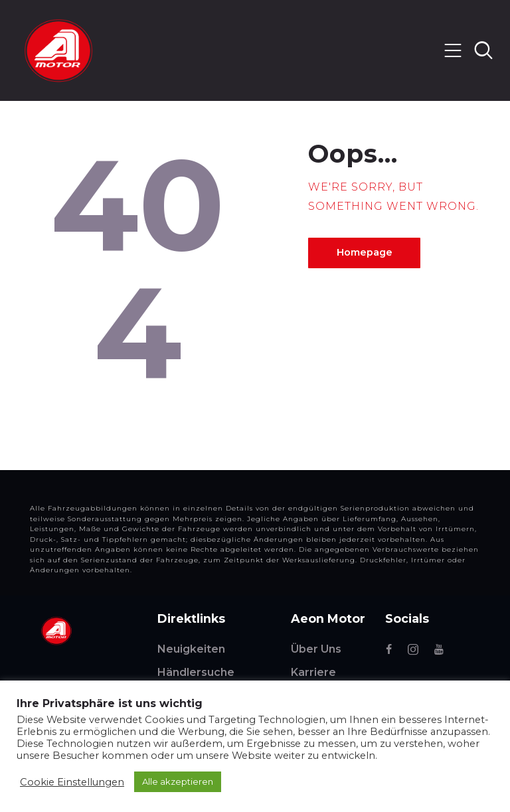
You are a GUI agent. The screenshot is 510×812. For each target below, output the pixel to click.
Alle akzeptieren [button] (178, 781)
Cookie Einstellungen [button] (72, 782)
